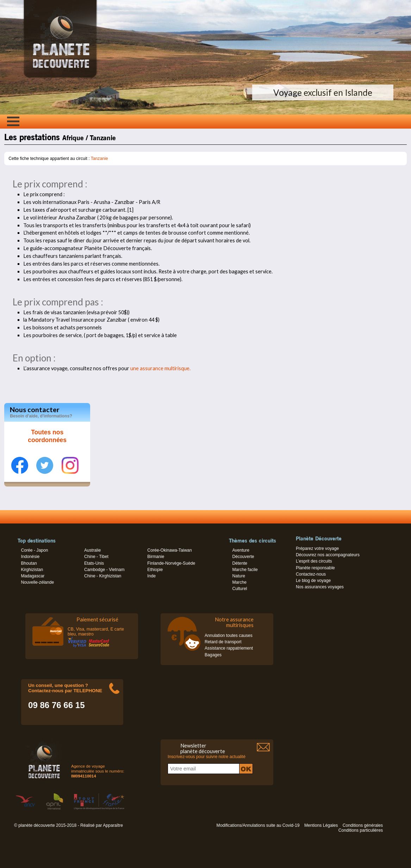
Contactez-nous (311, 574)
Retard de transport (223, 642)
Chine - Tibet (96, 557)
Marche (239, 582)
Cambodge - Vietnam (104, 570)
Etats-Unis (94, 563)
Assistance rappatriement (229, 648)
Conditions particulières (361, 830)
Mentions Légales (321, 825)
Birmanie (156, 557)
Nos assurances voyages (320, 587)
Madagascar (33, 576)
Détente (240, 563)
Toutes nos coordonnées (47, 436)
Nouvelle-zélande (37, 582)
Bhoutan (29, 563)
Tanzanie (99, 159)
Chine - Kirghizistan (103, 576)
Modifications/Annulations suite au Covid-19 (258, 825)
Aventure (241, 550)
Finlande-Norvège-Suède (171, 563)
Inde (151, 576)
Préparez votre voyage (317, 548)
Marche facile (245, 570)
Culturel (239, 589)
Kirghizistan (32, 570)
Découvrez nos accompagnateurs (328, 555)
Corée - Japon (34, 550)
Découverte (243, 557)
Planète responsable (315, 568)
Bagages (213, 655)
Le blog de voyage (313, 581)
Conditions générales (363, 825)
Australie (92, 550)
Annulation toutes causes (229, 635)
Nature (239, 576)
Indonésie (30, 557)
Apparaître (113, 825)
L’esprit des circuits (314, 561)
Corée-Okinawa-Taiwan (169, 550)
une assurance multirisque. (160, 368)
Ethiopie (155, 570)
